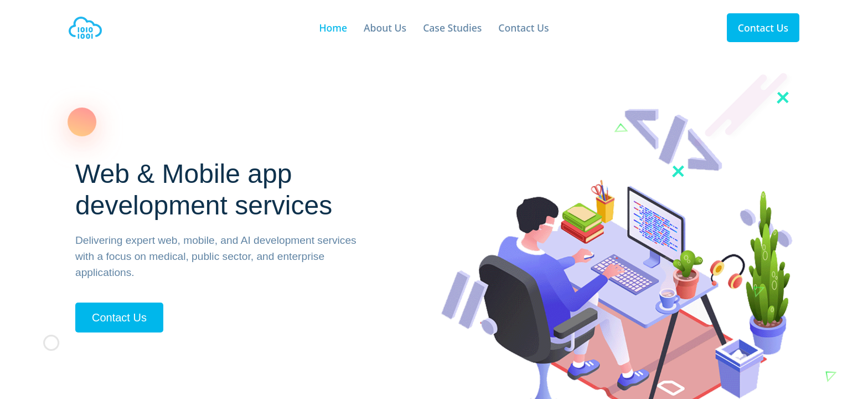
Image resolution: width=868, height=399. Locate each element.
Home (333, 28)
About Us (385, 28)
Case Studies (452, 28)
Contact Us (523, 28)
